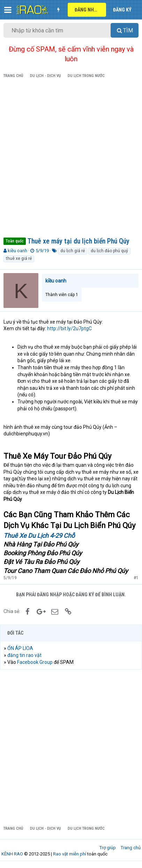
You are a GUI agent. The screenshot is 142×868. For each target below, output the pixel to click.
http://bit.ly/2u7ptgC (69, 328)
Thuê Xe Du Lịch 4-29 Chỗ (39, 536)
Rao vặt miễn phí (70, 854)
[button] (8, 10)
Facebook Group (35, 662)
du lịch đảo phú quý (109, 251)
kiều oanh (17, 251)
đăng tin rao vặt (24, 655)
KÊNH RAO (12, 854)
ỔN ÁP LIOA (20, 648)
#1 (136, 578)
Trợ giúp (108, 848)
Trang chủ (131, 848)
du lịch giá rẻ (73, 251)
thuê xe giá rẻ (19, 258)
